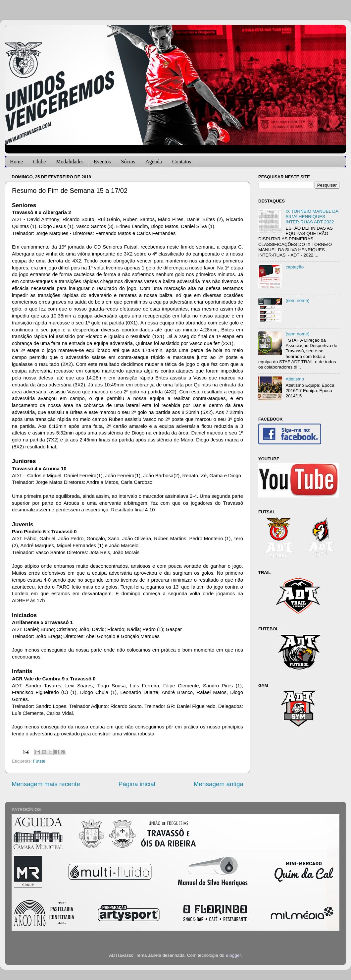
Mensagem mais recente (46, 784)
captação (295, 267)
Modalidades (70, 162)
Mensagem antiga (219, 784)
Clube (39, 162)
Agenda (154, 162)
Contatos (182, 162)
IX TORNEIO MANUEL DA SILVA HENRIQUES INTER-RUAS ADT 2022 (312, 217)
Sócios (128, 162)
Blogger (233, 955)
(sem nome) (297, 300)
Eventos (102, 162)
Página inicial (137, 784)
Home (16, 162)
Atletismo (295, 379)
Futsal (39, 761)
